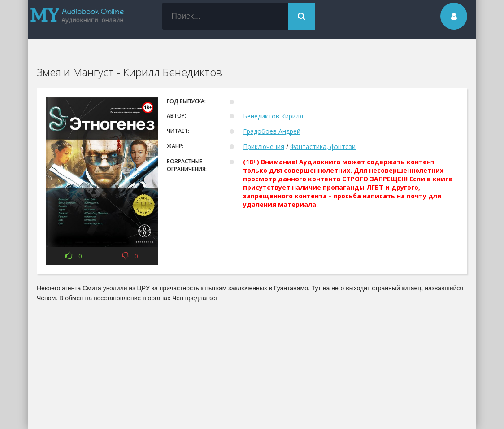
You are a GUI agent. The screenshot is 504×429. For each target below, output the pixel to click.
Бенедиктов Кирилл (273, 116)
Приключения (264, 147)
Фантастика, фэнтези (323, 147)
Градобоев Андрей (272, 131)
